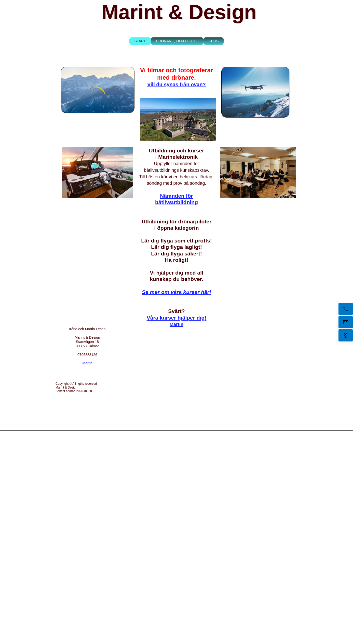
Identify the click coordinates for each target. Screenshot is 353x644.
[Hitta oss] (346, 335)
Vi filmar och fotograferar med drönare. (176, 74)
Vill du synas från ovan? (176, 84)
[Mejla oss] (346, 322)
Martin (87, 363)
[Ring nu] (346, 309)
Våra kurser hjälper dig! (177, 318)
